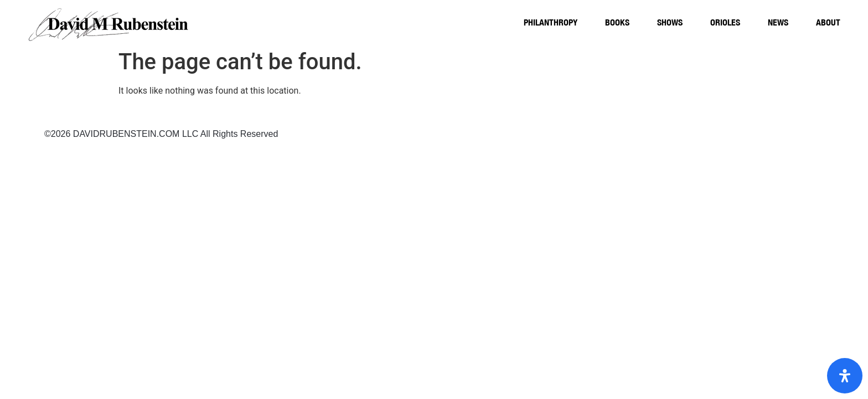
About (828, 22)
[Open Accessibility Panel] (845, 376)
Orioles (725, 22)
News (778, 22)
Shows (670, 22)
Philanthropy (551, 22)
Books (617, 22)
